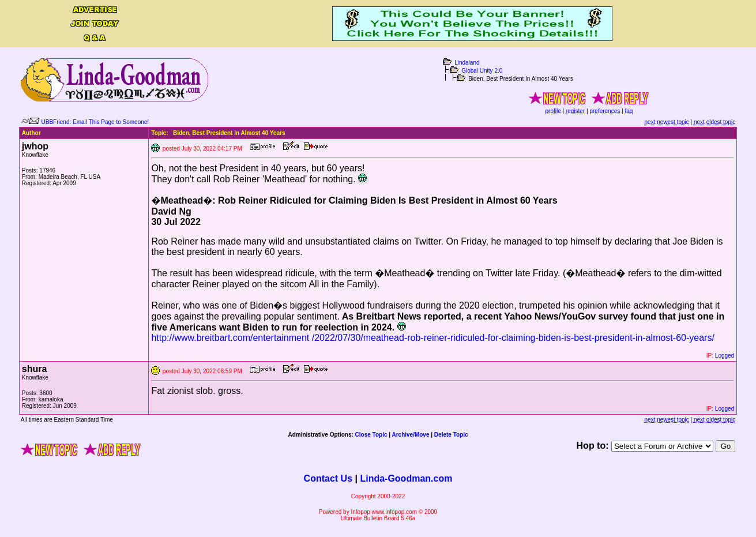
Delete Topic (451, 435)
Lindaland (467, 63)
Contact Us (328, 478)
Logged (725, 356)
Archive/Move (410, 435)
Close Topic (371, 435)
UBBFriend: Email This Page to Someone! (95, 122)
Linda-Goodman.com (406, 478)
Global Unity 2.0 (482, 71)
